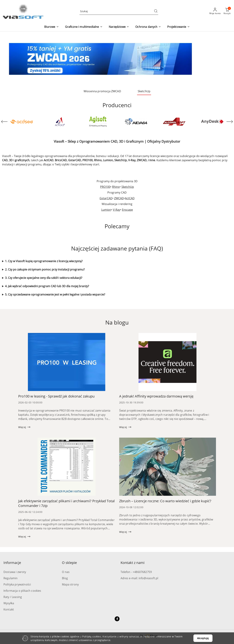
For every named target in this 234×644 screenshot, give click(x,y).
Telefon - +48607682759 (136, 572)
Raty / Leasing (13, 597)
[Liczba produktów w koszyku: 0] (227, 11)
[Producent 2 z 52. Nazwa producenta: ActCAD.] (60, 122)
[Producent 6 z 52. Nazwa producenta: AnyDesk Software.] (212, 122)
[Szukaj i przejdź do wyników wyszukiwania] (156, 11)
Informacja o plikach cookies (22, 591)
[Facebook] (117, 619)
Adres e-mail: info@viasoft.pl (139, 578)
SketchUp (128, 187)
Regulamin (10, 578)
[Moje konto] (215, 11)
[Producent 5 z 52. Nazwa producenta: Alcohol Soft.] (174, 122)
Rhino (116, 187)
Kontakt (9, 609)
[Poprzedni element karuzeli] (4, 122)
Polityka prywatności (17, 584)
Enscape (127, 210)
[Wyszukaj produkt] (119, 11)
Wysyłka (9, 603)
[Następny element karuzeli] (230, 122)
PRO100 (105, 187)
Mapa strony (70, 584)
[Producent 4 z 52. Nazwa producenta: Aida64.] (136, 122)
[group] (117, 59)
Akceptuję (203, 638)
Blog (65, 578)
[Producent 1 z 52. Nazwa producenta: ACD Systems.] (22, 122)
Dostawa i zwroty (15, 572)
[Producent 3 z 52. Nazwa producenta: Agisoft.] (98, 122)
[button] (51, 27)
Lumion (106, 210)
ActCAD (130, 198)
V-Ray (117, 210)
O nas (66, 572)
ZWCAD (119, 198)
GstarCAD (106, 198)
